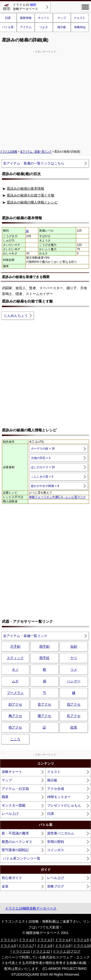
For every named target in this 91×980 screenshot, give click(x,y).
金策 (5, 886)
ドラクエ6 (8, 946)
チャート (44, 18)
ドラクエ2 (26, 940)
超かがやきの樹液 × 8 (45, 486)
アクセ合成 (56, 789)
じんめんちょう (16, 316)
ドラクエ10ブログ (66, 951)
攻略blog (80, 27)
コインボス (56, 850)
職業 (5, 797)
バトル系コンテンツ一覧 (22, 858)
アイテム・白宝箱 (15, 789)
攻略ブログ (56, 886)
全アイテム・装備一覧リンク (36, 152)
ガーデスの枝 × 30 (43, 449)
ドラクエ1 (8, 940)
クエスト (80, 18)
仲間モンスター (59, 797)
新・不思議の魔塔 (15, 833)
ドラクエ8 (45, 946)
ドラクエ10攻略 (9, 152)
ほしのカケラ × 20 (43, 467)
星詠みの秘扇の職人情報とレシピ (32, 202)
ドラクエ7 (26, 946)
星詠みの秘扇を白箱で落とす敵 (31, 195)
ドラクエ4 (63, 940)
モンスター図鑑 (14, 805)
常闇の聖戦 (56, 842)
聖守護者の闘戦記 (15, 850)
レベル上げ (10, 814)
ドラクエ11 (21, 951)
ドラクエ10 (82, 946)
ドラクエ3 (45, 940)
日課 (50, 814)
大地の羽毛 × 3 (41, 458)
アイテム (26, 27)
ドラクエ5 (81, 940)
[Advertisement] (45, 99)
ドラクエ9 (63, 946)
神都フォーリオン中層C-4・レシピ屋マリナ (57, 497)
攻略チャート (12, 772)
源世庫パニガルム (61, 833)
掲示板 (62, 27)
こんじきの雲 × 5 (42, 477)
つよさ (44, 27)
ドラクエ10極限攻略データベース (31, 908)
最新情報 (26, 18)
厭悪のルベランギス (17, 842)
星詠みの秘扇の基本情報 (25, 188)
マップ (62, 18)
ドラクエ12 (41, 951)
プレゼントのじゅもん (64, 805)
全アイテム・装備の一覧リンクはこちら (34, 163)
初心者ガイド (12, 878)
